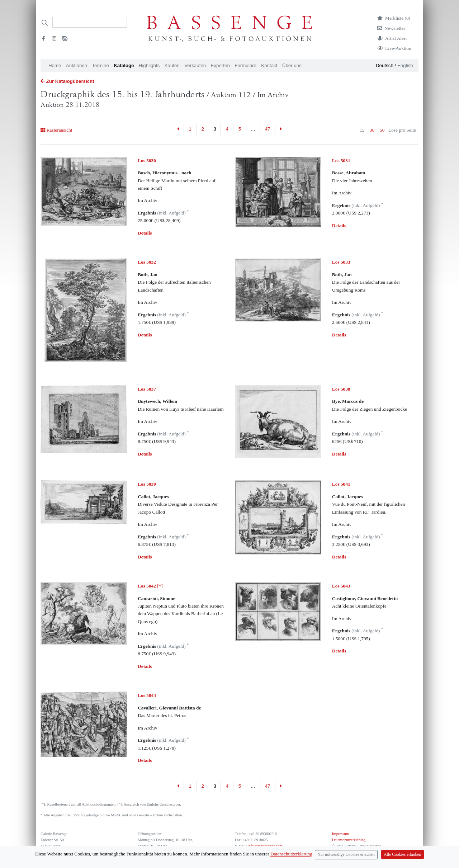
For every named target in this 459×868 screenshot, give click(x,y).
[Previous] (178, 129)
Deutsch (385, 65)
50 (382, 130)
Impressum (340, 834)
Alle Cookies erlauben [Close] (402, 855)
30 (372, 130)
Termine (100, 65)
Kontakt (269, 65)
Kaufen (172, 65)
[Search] (90, 22)
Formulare (245, 65)
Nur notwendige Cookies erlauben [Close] (346, 855)
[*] (150, 586)
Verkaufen (195, 65)
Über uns (292, 65)
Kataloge (124, 65)
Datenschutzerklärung (349, 840)
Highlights (149, 65)
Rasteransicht (56, 130)
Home (55, 65)
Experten (220, 65)
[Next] (281, 129)
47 (268, 129)
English (405, 65)
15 (362, 130)
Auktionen (77, 65)
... (253, 129)
